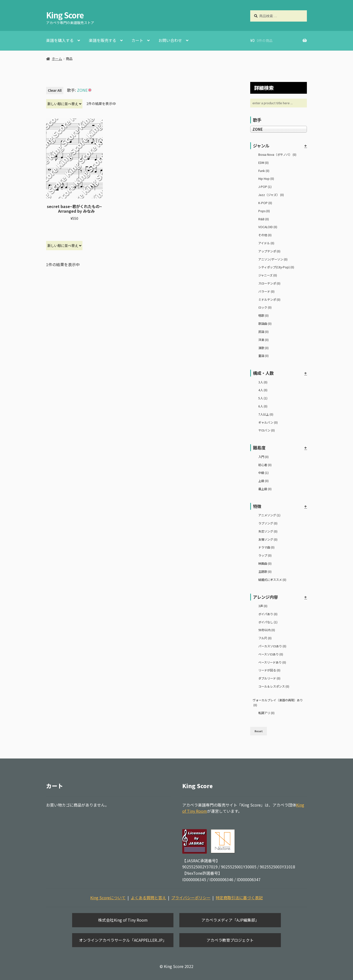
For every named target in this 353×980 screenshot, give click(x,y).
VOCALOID (268, 227)
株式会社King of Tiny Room (123, 920)
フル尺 (265, 638)
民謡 (263, 332)
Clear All (55, 90)
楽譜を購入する (60, 40)
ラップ (265, 555)
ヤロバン (267, 430)
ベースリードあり (272, 662)
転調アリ (266, 713)
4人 (263, 390)
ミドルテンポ (269, 300)
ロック (265, 307)
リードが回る (269, 670)
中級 (263, 473)
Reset (259, 731)
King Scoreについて (108, 898)
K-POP (265, 203)
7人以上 (266, 414)
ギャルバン (268, 422)
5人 (263, 398)
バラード (266, 291)
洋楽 (263, 340)
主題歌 (265, 572)
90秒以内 (267, 630)
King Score (65, 15)
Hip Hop (266, 179)
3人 (263, 382)
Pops (264, 211)
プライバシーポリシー (191, 898)
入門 (263, 457)
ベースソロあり (271, 654)
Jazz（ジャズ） (271, 195)
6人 (263, 406)
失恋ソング (268, 531)
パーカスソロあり (272, 646)
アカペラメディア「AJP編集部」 (230, 920)
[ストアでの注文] (64, 104)
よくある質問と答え (148, 898)
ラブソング (268, 523)
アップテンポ (269, 251)
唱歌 (263, 315)
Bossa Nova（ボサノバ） (277, 155)
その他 (265, 235)
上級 (263, 481)
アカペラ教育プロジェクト (230, 940)
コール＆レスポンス (274, 686)
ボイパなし (268, 622)
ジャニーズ (268, 275)
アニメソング (269, 515)
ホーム (57, 59)
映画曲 (265, 563)
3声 (263, 606)
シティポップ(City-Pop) (276, 267)
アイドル (266, 243)
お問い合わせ (170, 40)
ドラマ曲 (266, 547)
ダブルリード (269, 678)
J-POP (265, 187)
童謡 (263, 356)
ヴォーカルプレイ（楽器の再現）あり (278, 703)
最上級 (265, 489)
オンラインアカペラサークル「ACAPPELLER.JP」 (123, 940)
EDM (263, 163)
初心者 (265, 465)
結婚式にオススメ (272, 580)
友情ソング (268, 539)
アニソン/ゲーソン (273, 259)
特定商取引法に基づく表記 (239, 898)
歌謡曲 (265, 324)
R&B (264, 219)
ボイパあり (268, 614)
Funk (264, 171)
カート (137, 40)
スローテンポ (269, 283)
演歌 (263, 348)
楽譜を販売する (103, 40)
